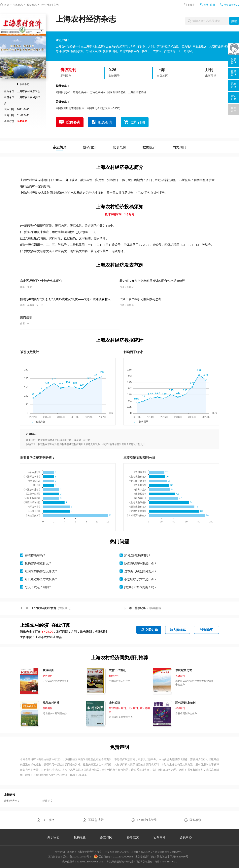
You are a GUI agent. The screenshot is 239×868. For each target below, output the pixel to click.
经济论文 (48, 801)
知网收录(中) (63, 92)
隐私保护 (196, 820)
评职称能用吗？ (35, 555)
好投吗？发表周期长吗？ (141, 587)
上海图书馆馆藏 (137, 92)
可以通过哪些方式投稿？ (41, 579)
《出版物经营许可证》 (49, 759)
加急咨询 (105, 122)
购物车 (191, 5)
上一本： (47, 608)
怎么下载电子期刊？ (38, 587)
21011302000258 (123, 857)
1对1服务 (49, 820)
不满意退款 (96, 820)
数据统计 (149, 147)
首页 (7, 5)
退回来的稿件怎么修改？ (41, 571)
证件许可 (159, 837)
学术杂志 (18, 5)
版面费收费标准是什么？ (141, 563)
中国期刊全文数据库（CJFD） (104, 108)
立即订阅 (138, 122)
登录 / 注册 (209, 5)
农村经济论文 (12, 801)
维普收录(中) (80, 92)
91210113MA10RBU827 (91, 862)
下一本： (143, 608)
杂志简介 (60, 147)
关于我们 (53, 837)
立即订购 (152, 630)
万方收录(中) (97, 92)
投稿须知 (90, 147)
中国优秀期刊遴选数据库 (70, 108)
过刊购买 (207, 630)
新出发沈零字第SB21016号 (173, 857)
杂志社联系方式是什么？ (141, 579)
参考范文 (133, 837)
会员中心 (186, 837)
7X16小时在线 (147, 820)
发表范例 (119, 147)
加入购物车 (178, 630)
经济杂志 (32, 5)
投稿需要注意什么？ (38, 563)
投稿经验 (80, 837)
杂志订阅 (106, 837)
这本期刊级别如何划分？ (141, 571)
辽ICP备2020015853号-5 (77, 857)
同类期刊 (179, 147)
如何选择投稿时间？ (138, 555)
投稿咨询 (73, 122)
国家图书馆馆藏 (116, 92)
